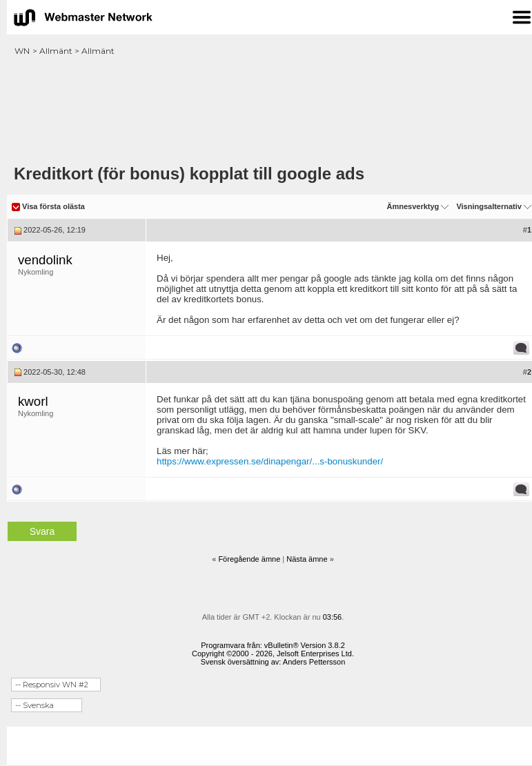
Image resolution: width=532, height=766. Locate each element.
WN (22, 51)
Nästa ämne (307, 559)
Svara (42, 531)
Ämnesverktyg (413, 206)
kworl (33, 401)
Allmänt (56, 51)
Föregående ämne (249, 559)
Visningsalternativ (489, 206)
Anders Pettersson (314, 662)
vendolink (45, 260)
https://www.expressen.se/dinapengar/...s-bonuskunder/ (270, 461)
